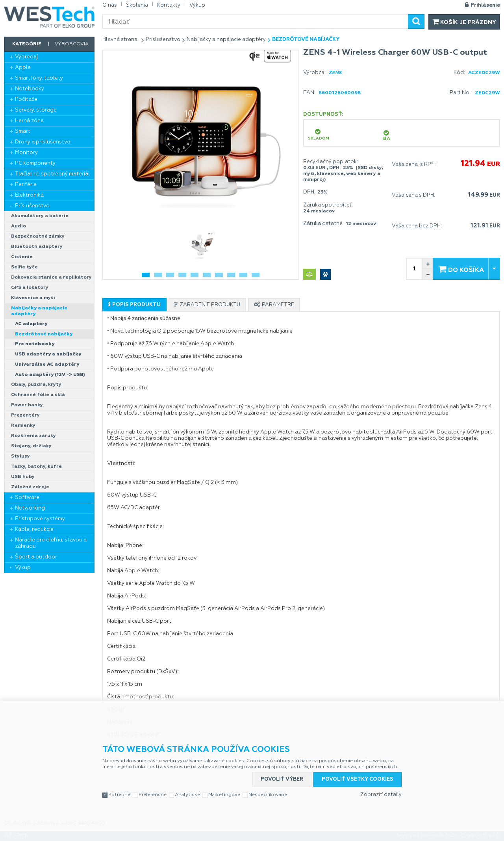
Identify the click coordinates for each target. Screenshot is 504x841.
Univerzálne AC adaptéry (47, 365)
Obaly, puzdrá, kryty (36, 385)
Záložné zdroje (30, 487)
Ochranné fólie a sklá (38, 395)
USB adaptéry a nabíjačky (48, 354)
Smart (23, 131)
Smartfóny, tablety (39, 78)
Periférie (26, 185)
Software (27, 498)
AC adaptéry (31, 324)
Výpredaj (26, 57)
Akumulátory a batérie (40, 216)
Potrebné (119, 795)
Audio (19, 226)
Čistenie (22, 257)
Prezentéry (25, 415)
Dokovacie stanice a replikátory (51, 277)
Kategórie (27, 44)
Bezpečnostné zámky (38, 236)
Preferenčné (153, 795)
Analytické (187, 795)
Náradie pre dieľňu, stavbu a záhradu (51, 543)
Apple (23, 68)
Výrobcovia (72, 44)
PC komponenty (35, 163)
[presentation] (134, 305)
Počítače (26, 100)
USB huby (23, 477)
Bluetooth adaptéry (37, 247)
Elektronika (29, 195)
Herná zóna (29, 121)
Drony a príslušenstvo (43, 142)
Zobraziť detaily (381, 795)
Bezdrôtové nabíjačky (44, 334)
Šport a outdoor (36, 557)
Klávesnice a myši (33, 298)
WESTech (49, 17)
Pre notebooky (35, 344)
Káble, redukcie (34, 529)
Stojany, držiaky (31, 446)
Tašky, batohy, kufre (36, 467)
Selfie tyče (24, 267)
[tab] (134, 305)
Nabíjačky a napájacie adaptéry (39, 311)
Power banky (27, 405)
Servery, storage (36, 110)
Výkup (23, 568)
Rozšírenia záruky (33, 436)
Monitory (26, 153)
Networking (30, 508)
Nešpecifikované (268, 795)
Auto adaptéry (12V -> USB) (50, 375)
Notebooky (30, 89)
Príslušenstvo (32, 206)
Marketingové (224, 795)
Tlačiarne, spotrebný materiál (52, 174)
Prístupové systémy (40, 519)
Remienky (23, 426)
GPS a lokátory (30, 288)
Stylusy (20, 456)
